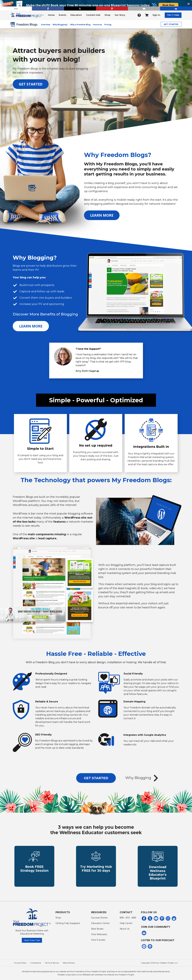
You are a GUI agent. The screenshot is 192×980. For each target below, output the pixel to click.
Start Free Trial (32, 939)
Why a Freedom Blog (80, 24)
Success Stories (99, 916)
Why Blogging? (60, 24)
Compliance (36, 961)
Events (63, 15)
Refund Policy (69, 961)
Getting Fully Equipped (68, 922)
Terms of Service (52, 961)
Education (76, 15)
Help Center (126, 922)
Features (97, 24)
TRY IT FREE (173, 15)
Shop (107, 15)
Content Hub (93, 15)
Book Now (168, 5)
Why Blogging (142, 778)
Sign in (156, 15)
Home (51, 15)
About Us (125, 927)
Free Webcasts (99, 933)
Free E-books (98, 938)
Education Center (100, 922)
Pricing (108, 24)
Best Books (97, 927)
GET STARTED (171, 24)
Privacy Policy (20, 961)
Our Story (120, 15)
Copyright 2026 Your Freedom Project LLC (159, 961)
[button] (96, 5)
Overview (46, 24)
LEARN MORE (102, 215)
